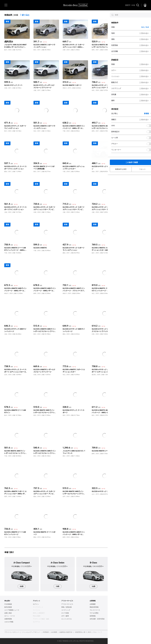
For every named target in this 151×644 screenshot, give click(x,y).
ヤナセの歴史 (94, 613)
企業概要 (93, 604)
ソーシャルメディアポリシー (31, 632)
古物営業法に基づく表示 (83, 632)
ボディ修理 (65, 616)
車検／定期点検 (67, 607)
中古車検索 (8, 604)
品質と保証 (8, 613)
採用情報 (93, 616)
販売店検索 (8, 607)
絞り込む (25, 15)
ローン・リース (10, 616)
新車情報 (121, 622)
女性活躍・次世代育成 (97, 619)
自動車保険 (8, 619)
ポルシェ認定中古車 (125, 616)
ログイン (36, 604)
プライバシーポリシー (12, 632)
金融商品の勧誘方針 (66, 632)
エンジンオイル (67, 619)
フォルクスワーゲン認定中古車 (128, 610)
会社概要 (54, 632)
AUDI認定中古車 (123, 613)
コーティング (66, 610)
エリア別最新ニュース (12, 610)
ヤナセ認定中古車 (124, 604)
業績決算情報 (94, 607)
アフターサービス (67, 604)
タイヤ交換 (65, 613)
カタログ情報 (9, 622)
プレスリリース (95, 610)
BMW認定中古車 (124, 607)
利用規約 (46, 632)
